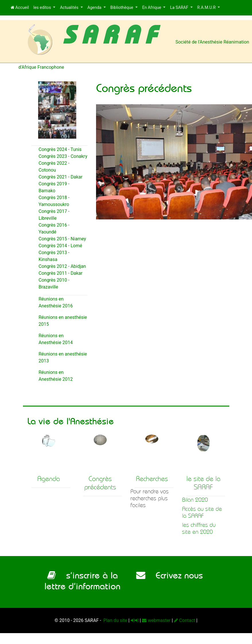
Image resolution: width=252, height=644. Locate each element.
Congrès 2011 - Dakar (61, 273)
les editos (43, 8)
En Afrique (152, 8)
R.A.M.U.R (207, 8)
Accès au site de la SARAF (202, 512)
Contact (185, 620)
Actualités (70, 8)
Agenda (95, 8)
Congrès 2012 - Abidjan (62, 266)
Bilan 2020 (195, 500)
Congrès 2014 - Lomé (60, 246)
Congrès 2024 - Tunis (60, 149)
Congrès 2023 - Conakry (63, 156)
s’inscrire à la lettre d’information (82, 581)
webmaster (156, 620)
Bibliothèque (122, 8)
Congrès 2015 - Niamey (62, 239)
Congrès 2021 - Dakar (61, 177)
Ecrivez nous (169, 575)
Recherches (152, 479)
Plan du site (115, 620)
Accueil (20, 8)
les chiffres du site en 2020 (199, 528)
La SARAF (180, 8)
